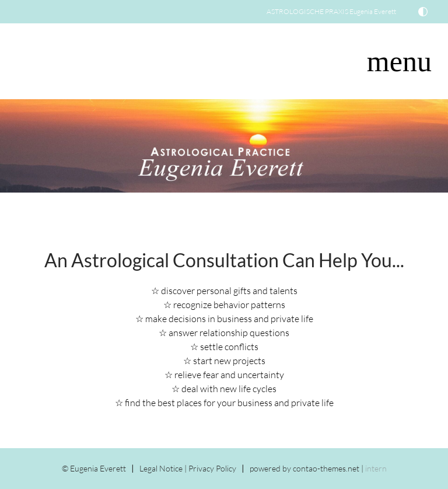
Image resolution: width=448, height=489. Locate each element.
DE (26, 57)
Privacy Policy (212, 468)
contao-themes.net (326, 468)
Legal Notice (161, 468)
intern (376, 468)
